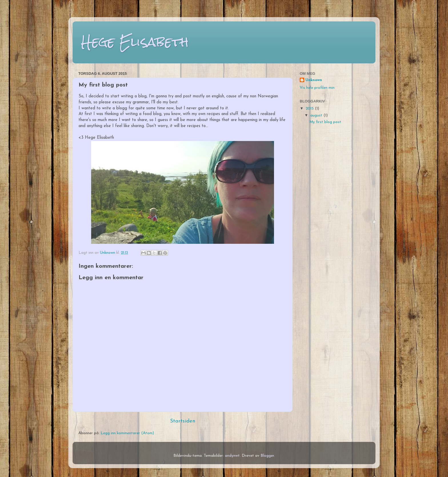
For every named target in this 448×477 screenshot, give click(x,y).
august (317, 115)
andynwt (232, 456)
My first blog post (325, 122)
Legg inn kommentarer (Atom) (127, 433)
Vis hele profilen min (317, 88)
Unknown (314, 80)
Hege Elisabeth (135, 42)
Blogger (267, 456)
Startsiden (183, 421)
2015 (310, 109)
